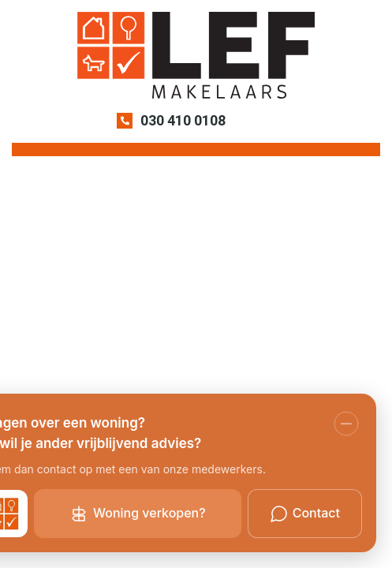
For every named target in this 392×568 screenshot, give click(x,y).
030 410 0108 (183, 120)
